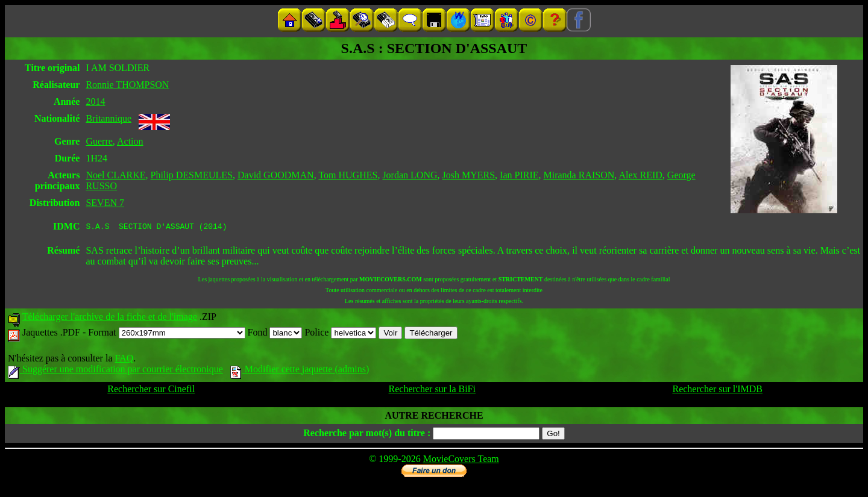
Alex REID (640, 175)
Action (130, 141)
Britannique (108, 118)
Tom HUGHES (348, 175)
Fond (275, 334)
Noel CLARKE (115, 175)
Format (166, 334)
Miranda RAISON (579, 175)
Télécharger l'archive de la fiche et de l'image (110, 318)
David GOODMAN (276, 175)
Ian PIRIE (519, 175)
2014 (95, 102)
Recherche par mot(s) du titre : (367, 435)
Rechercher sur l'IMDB (717, 391)
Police (340, 334)
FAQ (124, 360)
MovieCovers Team (461, 461)
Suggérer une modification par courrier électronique (115, 371)
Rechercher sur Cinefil (151, 391)
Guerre (99, 141)
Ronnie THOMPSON (127, 85)
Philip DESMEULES (192, 175)
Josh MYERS (468, 175)
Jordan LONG (410, 175)
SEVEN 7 (105, 203)
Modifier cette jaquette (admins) (300, 371)
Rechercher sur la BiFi (432, 391)
